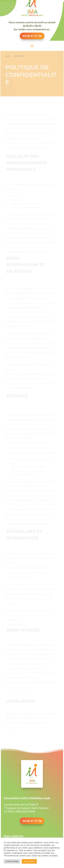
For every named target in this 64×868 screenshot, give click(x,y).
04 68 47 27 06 (32, 36)
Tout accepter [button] (29, 861)
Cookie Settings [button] (12, 861)
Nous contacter (14, 836)
